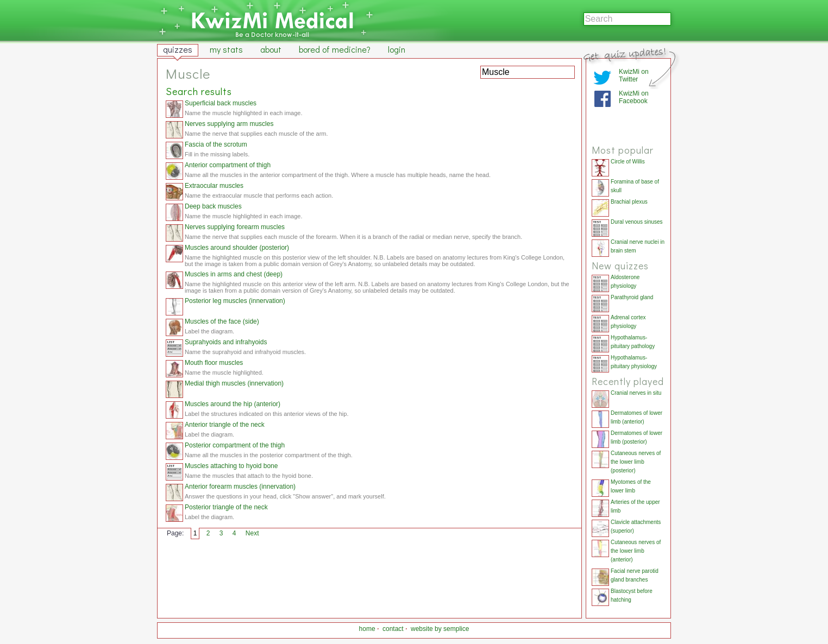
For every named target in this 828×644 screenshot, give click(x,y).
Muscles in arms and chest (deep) (234, 274)
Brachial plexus (629, 202)
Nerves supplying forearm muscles (235, 227)
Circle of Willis (628, 162)
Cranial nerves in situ (636, 393)
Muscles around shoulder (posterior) (237, 248)
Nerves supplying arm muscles (229, 124)
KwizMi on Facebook (634, 97)
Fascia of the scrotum (216, 144)
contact (393, 629)
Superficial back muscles (221, 103)
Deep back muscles (213, 206)
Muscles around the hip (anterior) (233, 404)
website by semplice (440, 629)
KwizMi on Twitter (634, 75)
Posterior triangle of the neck (226, 507)
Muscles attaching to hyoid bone (231, 466)
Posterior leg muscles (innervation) (235, 301)
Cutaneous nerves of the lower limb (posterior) (636, 462)
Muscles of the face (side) (222, 321)
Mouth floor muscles (214, 363)
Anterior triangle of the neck (225, 425)
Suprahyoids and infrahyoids (226, 342)
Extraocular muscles (214, 186)
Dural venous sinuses (637, 222)
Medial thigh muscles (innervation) (234, 383)
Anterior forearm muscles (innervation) (240, 487)
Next (252, 533)
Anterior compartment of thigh (228, 165)
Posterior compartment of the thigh (235, 445)
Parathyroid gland (632, 297)
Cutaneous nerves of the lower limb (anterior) (636, 551)
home (367, 629)
